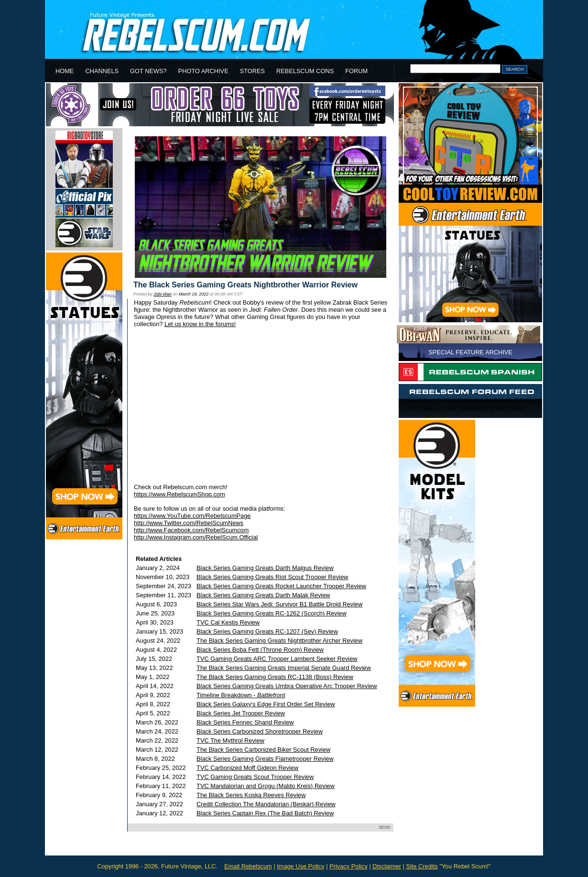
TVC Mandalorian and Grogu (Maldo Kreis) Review (266, 786)
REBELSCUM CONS (305, 71)
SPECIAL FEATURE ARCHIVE (470, 352)
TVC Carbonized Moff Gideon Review (247, 768)
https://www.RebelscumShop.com (180, 494)
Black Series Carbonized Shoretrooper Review (260, 731)
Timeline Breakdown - (241, 695)
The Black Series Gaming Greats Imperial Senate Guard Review (284, 668)
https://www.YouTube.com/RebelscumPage (192, 516)
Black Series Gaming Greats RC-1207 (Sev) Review (267, 631)
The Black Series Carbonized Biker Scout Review (263, 750)
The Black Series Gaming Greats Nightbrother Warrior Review (245, 285)
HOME (65, 71)
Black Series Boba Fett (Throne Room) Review (260, 650)
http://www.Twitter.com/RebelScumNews (189, 523)
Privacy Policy (348, 866)
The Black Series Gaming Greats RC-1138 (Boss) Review (275, 677)
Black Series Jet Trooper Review (241, 713)
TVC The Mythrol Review (230, 740)
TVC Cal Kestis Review (228, 622)
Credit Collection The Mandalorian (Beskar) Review (266, 804)
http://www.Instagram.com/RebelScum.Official (196, 537)
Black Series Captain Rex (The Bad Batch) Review (265, 813)
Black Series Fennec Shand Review (245, 722)
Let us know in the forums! (200, 324)
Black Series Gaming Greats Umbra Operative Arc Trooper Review (287, 686)
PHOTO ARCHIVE (203, 71)
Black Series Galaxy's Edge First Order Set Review (266, 704)
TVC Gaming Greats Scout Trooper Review (255, 777)
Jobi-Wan (163, 294)
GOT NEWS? (148, 71)
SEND (385, 827)
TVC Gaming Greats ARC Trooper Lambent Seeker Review (277, 659)
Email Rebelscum (248, 866)
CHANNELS (102, 71)
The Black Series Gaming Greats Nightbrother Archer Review (279, 641)
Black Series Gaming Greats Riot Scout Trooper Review (272, 577)
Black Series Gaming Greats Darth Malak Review (263, 595)
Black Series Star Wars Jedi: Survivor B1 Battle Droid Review (279, 604)
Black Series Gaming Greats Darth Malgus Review (265, 568)
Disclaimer (387, 866)
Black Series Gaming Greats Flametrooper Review (265, 759)
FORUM (356, 71)
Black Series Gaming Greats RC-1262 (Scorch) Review (272, 613)
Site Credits (422, 866)
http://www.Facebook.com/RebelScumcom (191, 530)
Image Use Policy (301, 866)
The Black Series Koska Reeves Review (251, 795)
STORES (252, 71)
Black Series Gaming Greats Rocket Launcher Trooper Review (281, 586)
